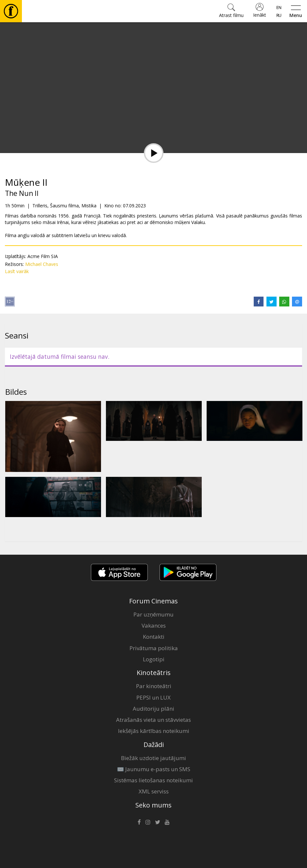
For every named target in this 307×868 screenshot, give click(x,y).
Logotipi (154, 659)
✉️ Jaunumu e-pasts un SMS (154, 769)
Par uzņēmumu (153, 614)
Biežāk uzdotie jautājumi (153, 758)
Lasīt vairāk (17, 271)
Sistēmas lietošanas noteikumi (153, 780)
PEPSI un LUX (153, 697)
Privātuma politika (154, 648)
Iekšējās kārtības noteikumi (154, 731)
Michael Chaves (42, 264)
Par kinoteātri (154, 686)
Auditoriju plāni (153, 709)
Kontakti (154, 637)
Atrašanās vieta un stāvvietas (153, 720)
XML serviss (154, 791)
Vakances (154, 625)
